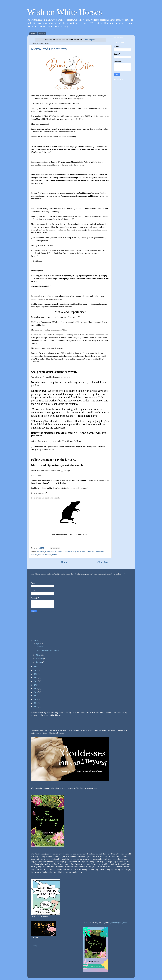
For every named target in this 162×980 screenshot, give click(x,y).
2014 (36, 707)
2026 (36, 640)
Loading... (35, 946)
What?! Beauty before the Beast (47, 650)
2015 (36, 703)
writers (55, 555)
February (40, 659)
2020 (36, 685)
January (39, 662)
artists (42, 552)
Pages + (42, 33)
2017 (36, 696)
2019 (36, 689)
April (38, 644)
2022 (36, 678)
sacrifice (34, 555)
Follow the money (69, 552)
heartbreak (81, 552)
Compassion (50, 552)
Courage (59, 552)
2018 (36, 692)
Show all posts (90, 40)
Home (33, 33)
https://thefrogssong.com (117, 922)
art (38, 552)
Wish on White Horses (65, 12)
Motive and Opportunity (49, 49)
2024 (36, 670)
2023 (36, 674)
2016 (36, 699)
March (39, 655)
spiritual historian (45, 555)
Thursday (39, 647)
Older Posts (103, 562)
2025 (36, 667)
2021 (36, 681)
